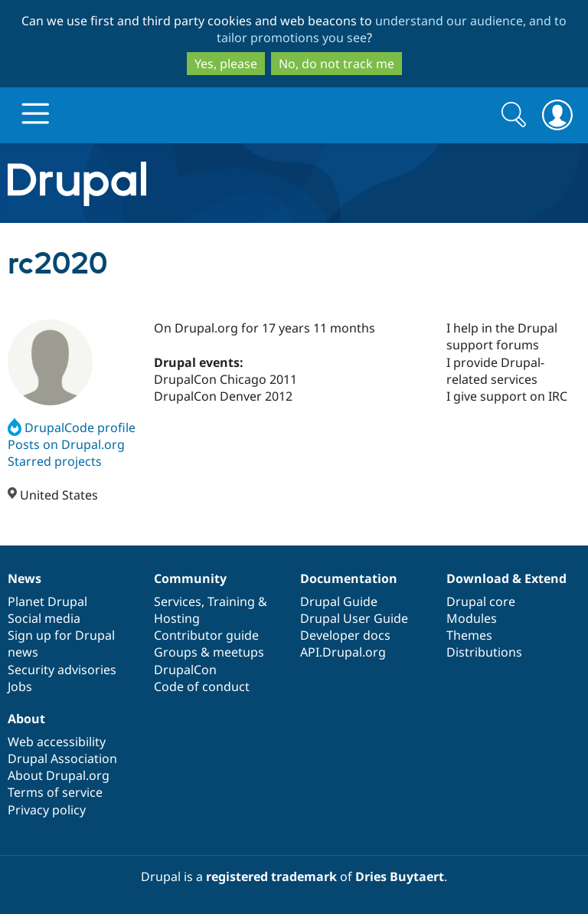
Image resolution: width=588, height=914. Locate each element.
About (26, 719)
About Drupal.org (59, 775)
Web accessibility (57, 742)
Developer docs (345, 635)
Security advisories (62, 670)
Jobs (20, 686)
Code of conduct (202, 686)
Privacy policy (47, 810)
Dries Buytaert (400, 876)
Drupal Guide (339, 601)
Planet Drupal (47, 601)
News (24, 578)
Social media (44, 618)
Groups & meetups (209, 652)
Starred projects (55, 461)
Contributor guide (206, 635)
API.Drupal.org (343, 652)
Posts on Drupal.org (66, 444)
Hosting (177, 618)
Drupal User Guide (354, 618)
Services (178, 601)
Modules (472, 618)
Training (231, 601)
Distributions (484, 652)
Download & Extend (506, 578)
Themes (469, 635)
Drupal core (481, 601)
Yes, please (226, 64)
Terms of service (55, 792)
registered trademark (271, 876)
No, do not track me (336, 64)
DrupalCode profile (72, 428)
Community (190, 578)
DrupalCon (185, 670)
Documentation (349, 578)
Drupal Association (62, 758)
